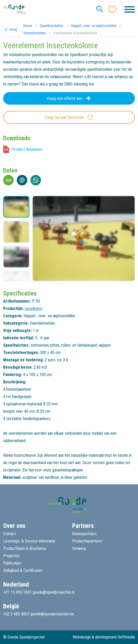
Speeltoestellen (52, 26)
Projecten (11, 556)
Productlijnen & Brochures (25, 548)
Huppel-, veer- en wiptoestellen (94, 26)
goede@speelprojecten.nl (54, 592)
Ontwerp (79, 548)
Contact (10, 534)
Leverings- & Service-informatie (29, 541)
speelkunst (33, 308)
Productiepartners (87, 541)
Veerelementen (35, 33)
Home (28, 26)
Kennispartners (84, 534)
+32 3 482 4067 (16, 614)
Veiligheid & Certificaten (23, 570)
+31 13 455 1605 (17, 592)
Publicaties (12, 563)
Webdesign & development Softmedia (104, 637)
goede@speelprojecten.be (52, 614)
